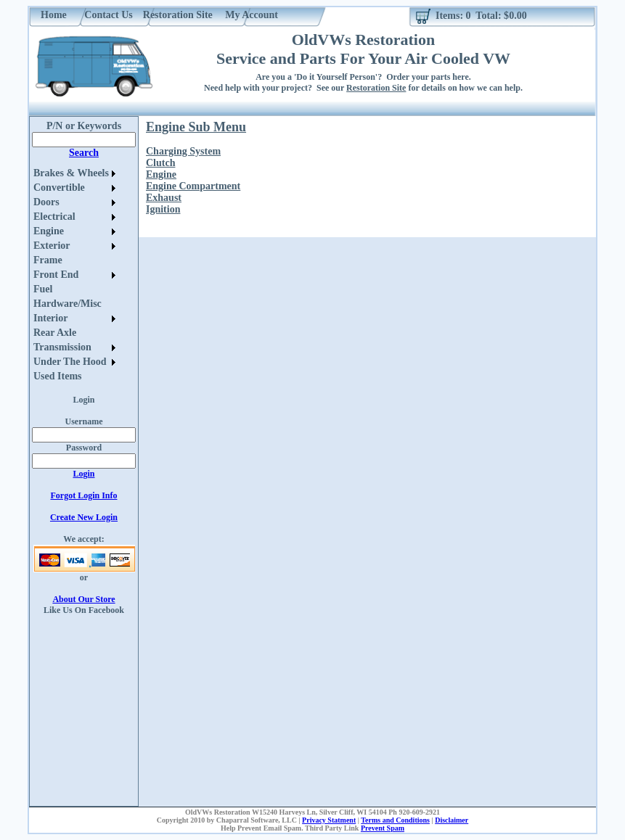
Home (54, 15)
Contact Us (109, 15)
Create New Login (84, 517)
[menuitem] (74, 173)
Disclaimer (452, 820)
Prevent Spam (383, 828)
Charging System (183, 151)
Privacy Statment (329, 820)
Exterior (52, 246)
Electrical (54, 217)
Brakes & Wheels (71, 173)
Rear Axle (55, 333)
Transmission (62, 347)
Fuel (43, 289)
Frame (48, 260)
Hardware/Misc (68, 304)
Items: (449, 16)
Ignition (163, 209)
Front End (56, 275)
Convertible (59, 188)
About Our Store (83, 599)
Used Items (58, 376)
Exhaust (164, 198)
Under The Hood (70, 362)
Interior (50, 318)
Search (84, 153)
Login (83, 474)
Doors (46, 202)
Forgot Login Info (83, 495)
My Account (252, 15)
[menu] (74, 275)
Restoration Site (178, 15)
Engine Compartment (193, 186)
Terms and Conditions (395, 820)
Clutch (160, 163)
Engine (49, 231)
